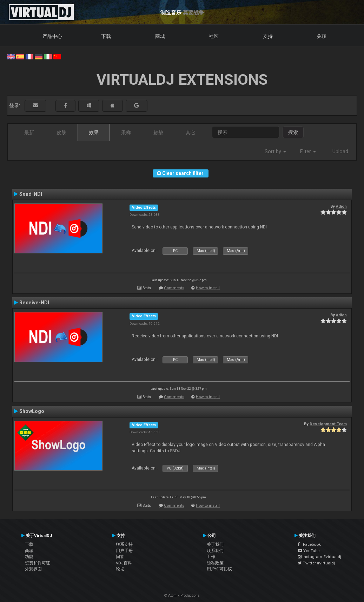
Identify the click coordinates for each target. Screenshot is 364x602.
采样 (126, 132)
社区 (214, 36)
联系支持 (124, 544)
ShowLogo (32, 411)
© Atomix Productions (182, 595)
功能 (29, 557)
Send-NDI (31, 194)
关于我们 (215, 544)
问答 (120, 557)
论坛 (120, 569)
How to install (208, 288)
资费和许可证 (38, 563)
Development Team (328, 424)
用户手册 (124, 551)
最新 (29, 132)
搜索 (293, 132)
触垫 (158, 132)
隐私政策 (215, 563)
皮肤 (61, 132)
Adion (341, 206)
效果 (94, 132)
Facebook (309, 544)
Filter (308, 151)
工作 (211, 557)
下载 (106, 36)
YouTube (309, 551)
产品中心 (52, 36)
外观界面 (33, 569)
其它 (191, 132)
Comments (174, 288)
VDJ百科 (124, 563)
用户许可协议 (219, 569)
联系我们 (215, 551)
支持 (268, 36)
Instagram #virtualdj (320, 557)
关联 (322, 36)
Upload (340, 151)
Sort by (275, 151)
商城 (160, 36)
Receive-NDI (34, 303)
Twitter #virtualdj (316, 563)
